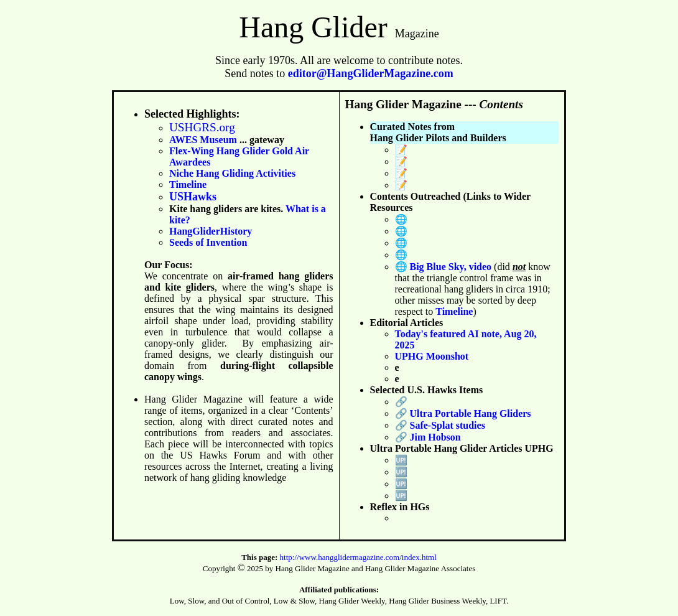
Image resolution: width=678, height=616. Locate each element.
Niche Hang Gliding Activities (232, 173)
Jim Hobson (435, 437)
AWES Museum (203, 140)
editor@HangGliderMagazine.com (371, 73)
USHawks (193, 197)
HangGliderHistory (211, 231)
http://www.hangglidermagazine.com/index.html (358, 557)
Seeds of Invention (208, 242)
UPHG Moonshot (432, 356)
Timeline (188, 184)
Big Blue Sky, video (452, 267)
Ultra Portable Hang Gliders (471, 413)
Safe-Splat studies (448, 425)
